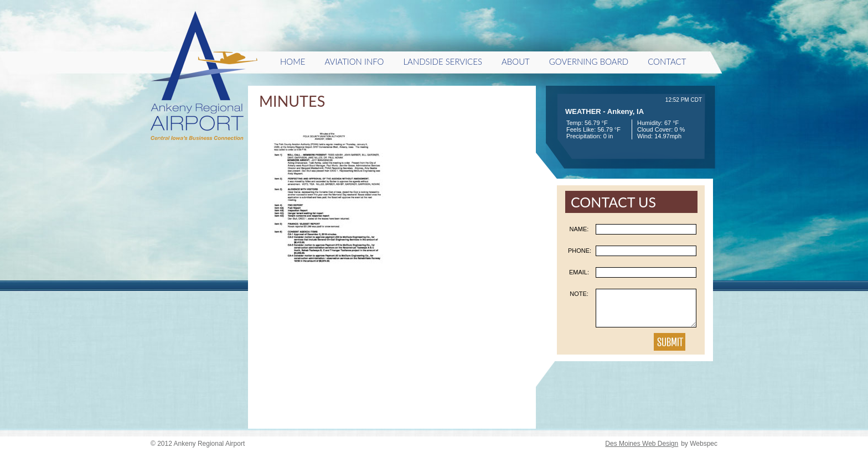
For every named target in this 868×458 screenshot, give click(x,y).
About (516, 61)
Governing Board (589, 61)
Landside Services (442, 61)
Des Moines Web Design (642, 444)
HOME (293, 61)
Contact (667, 61)
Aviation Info (355, 61)
